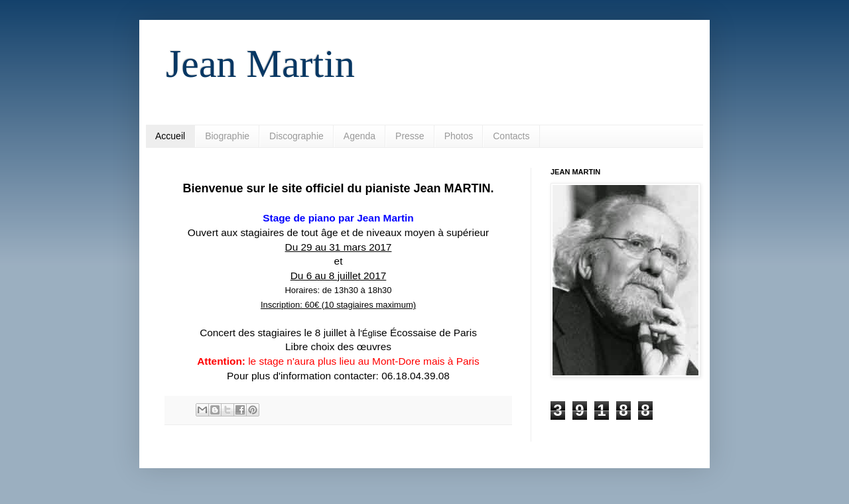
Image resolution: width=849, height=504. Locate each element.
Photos (459, 136)
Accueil (170, 136)
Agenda (359, 136)
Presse (410, 136)
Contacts (511, 136)
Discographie (296, 136)
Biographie (227, 136)
